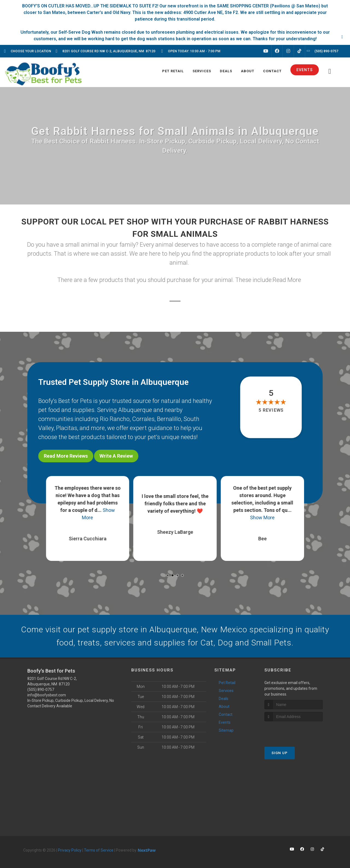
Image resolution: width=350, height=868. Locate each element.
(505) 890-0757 (41, 690)
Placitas (67, 428)
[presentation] (294, 732)
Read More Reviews (66, 456)
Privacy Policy (70, 850)
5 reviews (271, 410)
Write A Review (116, 456)
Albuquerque (135, 410)
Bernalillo (169, 419)
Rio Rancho (115, 419)
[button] (168, 575)
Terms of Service (99, 850)
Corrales (143, 419)
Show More (262, 517)
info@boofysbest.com (47, 695)
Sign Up (280, 753)
